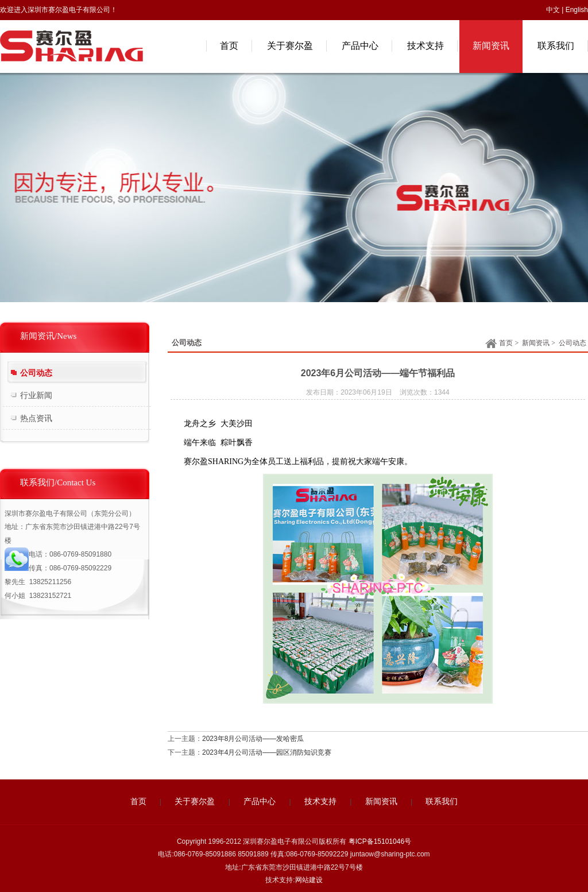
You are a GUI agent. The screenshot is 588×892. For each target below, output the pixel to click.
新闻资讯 (536, 343)
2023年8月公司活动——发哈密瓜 (253, 739)
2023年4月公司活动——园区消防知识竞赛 (267, 752)
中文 (553, 10)
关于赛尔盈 (195, 802)
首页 (499, 344)
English (577, 10)
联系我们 (442, 802)
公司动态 (572, 343)
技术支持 (320, 802)
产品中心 (260, 802)
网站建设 (309, 880)
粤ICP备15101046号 (380, 841)
